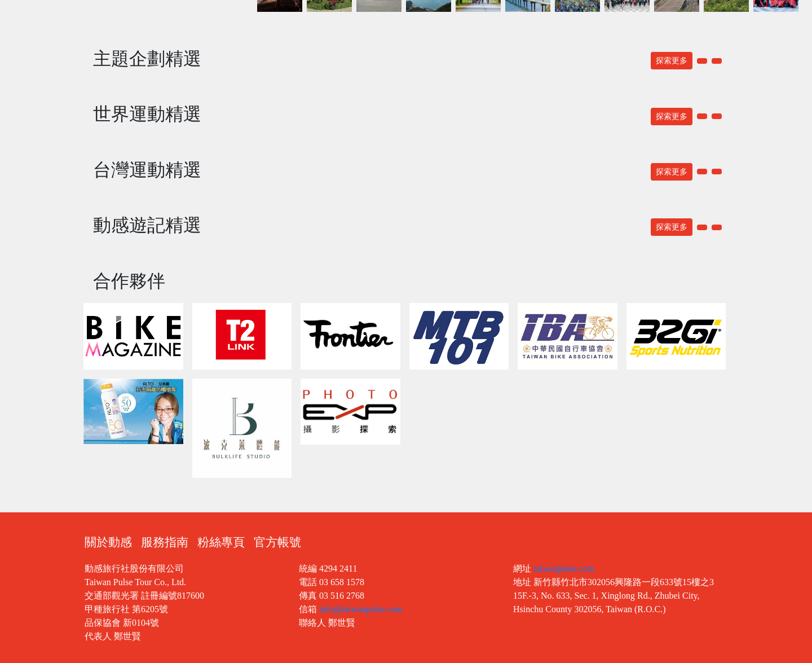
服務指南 (165, 542)
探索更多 (672, 61)
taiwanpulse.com (564, 568)
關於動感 (108, 542)
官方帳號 (277, 542)
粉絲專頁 (221, 542)
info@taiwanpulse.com (361, 609)
